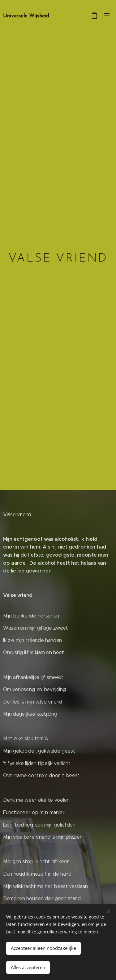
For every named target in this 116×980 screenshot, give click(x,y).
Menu (107, 16)
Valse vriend (17, 514)
